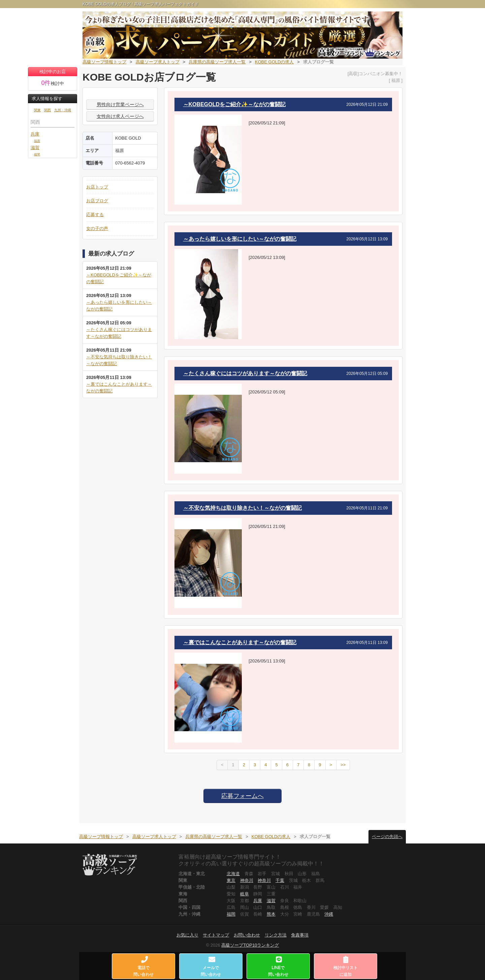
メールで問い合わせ (211, 966)
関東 (37, 110)
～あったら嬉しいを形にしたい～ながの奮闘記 (240, 239)
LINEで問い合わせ (278, 966)
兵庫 (35, 134)
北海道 (233, 874)
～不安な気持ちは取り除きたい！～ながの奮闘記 (243, 508)
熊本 (271, 914)
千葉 (280, 880)
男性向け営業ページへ (120, 105)
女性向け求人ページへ (120, 116)
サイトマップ (216, 935)
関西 (47, 110)
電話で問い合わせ (144, 966)
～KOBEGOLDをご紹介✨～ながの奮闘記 (234, 104)
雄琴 (37, 154)
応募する (95, 215)
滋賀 (35, 147)
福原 (37, 141)
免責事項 (300, 935)
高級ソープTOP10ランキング (250, 945)
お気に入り (187, 935)
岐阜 (245, 894)
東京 (231, 880)
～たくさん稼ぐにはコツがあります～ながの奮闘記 (245, 373)
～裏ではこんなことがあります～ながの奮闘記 (240, 642)
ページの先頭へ (387, 837)
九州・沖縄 (63, 110)
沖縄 (329, 914)
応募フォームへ (243, 796)
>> (343, 765)
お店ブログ (97, 201)
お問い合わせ (247, 935)
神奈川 (247, 880)
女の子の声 (97, 228)
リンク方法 (276, 935)
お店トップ (97, 187)
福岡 (231, 914)
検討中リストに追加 (346, 966)
